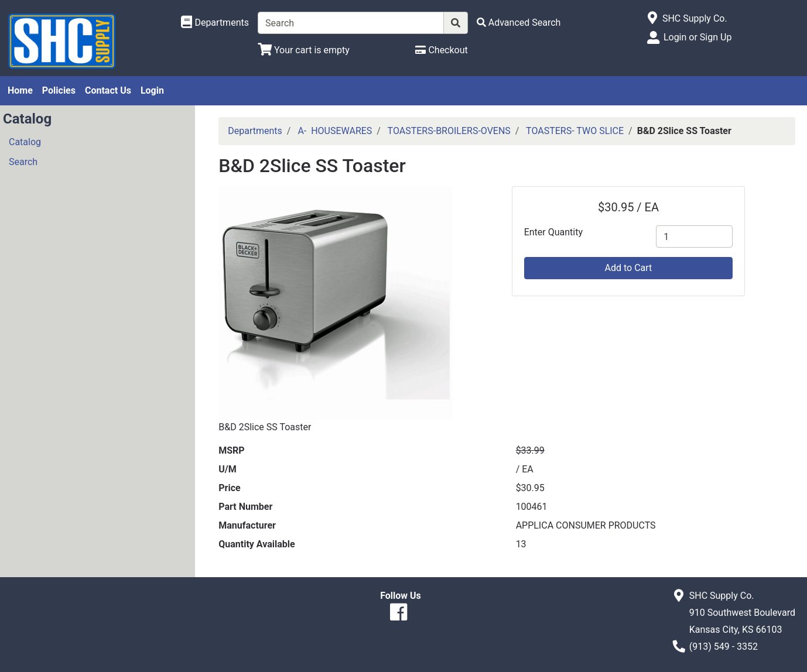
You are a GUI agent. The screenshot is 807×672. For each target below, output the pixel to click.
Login (152, 90)
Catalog (25, 142)
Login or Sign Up (697, 37)
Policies (59, 90)
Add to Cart (629, 268)
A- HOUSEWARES (335, 131)
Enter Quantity (553, 232)
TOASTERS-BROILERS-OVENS (449, 131)
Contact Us (108, 90)
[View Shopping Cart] (304, 50)
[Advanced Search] (519, 23)
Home (20, 90)
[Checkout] (441, 50)
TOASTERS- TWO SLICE (575, 131)
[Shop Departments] (215, 23)
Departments (255, 131)
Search (23, 162)
